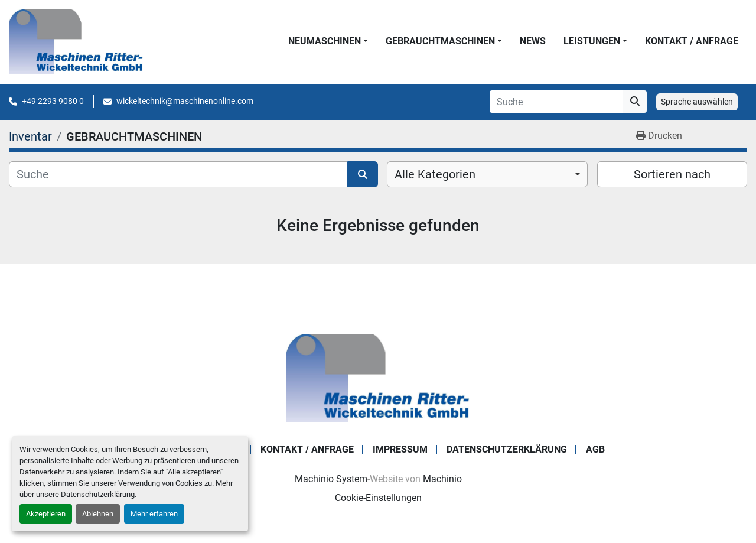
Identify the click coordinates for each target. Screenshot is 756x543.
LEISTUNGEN (592, 41)
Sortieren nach (672, 174)
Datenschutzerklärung (98, 494)
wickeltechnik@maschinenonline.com (185, 101)
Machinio (442, 479)
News (533, 41)
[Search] (556, 102)
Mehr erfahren (154, 514)
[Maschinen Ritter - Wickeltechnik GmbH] (378, 377)
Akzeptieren (46, 514)
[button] (328, 41)
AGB (595, 449)
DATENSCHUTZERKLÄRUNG (507, 449)
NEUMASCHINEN (325, 41)
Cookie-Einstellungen (378, 498)
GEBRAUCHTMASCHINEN (440, 41)
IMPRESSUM (400, 449)
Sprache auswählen (697, 102)
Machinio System (331, 479)
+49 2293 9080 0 (53, 101)
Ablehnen (98, 514)
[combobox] (487, 174)
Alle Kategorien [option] (435, 174)
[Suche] (178, 174)
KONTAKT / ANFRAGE (692, 41)
